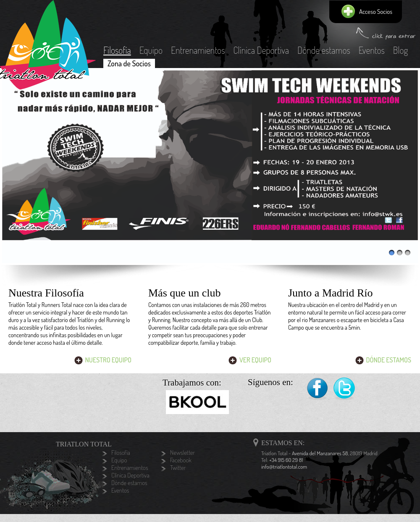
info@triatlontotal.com (284, 467)
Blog (401, 50)
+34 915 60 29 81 (286, 460)
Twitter (345, 389)
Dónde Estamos (389, 360)
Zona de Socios (129, 63)
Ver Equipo (255, 360)
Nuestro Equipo (109, 360)
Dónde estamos (324, 50)
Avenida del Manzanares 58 (320, 453)
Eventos (372, 50)
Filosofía (117, 50)
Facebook (317, 389)
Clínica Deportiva (261, 50)
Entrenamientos (198, 50)
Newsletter (182, 453)
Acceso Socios (376, 12)
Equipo (151, 50)
